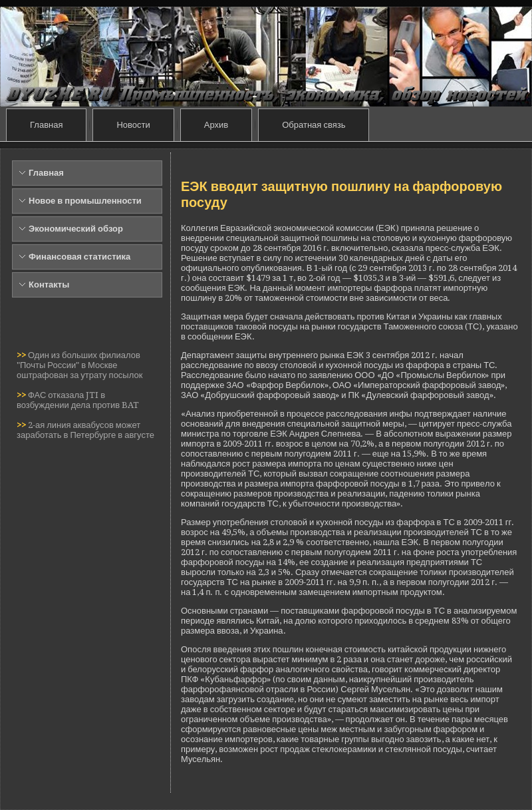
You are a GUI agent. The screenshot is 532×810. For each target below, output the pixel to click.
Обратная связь (314, 125)
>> (22, 355)
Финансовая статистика (79, 257)
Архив (216, 125)
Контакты (49, 285)
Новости (133, 125)
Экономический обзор (76, 229)
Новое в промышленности (85, 201)
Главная (46, 125)
